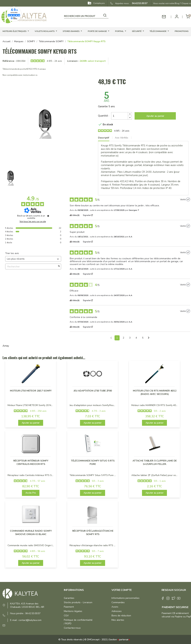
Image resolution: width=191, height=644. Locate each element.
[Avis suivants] (149, 338)
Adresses (117, 611)
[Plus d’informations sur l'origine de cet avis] (188, 199)
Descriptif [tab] (104, 138)
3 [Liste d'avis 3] (130, 338)
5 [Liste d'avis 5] (143, 338)
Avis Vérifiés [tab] (122, 138)
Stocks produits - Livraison (78, 602)
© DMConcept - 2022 (95, 640)
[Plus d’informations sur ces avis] (48, 216)
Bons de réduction (121, 616)
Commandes (118, 602)
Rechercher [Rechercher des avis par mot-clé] (31, 267)
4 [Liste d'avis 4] (136, 338)
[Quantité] (120, 116)
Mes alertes (118, 620)
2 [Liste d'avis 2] (123, 338)
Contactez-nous (72, 628)
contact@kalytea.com (30, 620)
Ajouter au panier (155, 116)
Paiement (69, 607)
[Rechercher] (86, 16)
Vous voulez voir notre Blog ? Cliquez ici (172, 3)
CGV (66, 616)
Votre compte (122, 590)
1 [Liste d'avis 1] (117, 338)
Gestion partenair (119, 640)
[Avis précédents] (111, 338)
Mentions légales (73, 611)
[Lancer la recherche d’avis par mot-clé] (59, 267)
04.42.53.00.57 (139, 3)
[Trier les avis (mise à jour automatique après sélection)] (33, 259)
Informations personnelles (125, 598)
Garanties (69, 598)
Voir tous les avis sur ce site (33, 221)
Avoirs (115, 607)
